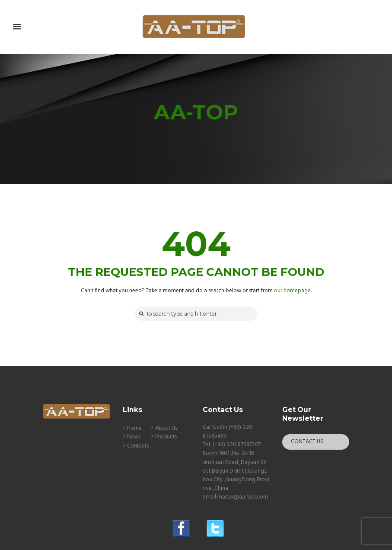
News (134, 437)
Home (134, 428)
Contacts (138, 446)
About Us (166, 428)
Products (166, 437)
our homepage (292, 291)
